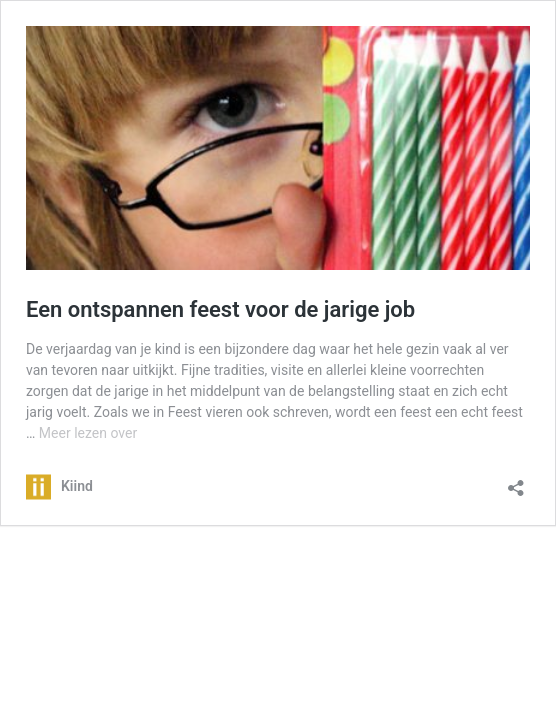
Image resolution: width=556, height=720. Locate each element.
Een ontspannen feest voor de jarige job (220, 309)
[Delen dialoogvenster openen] (516, 481)
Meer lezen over (88, 433)
